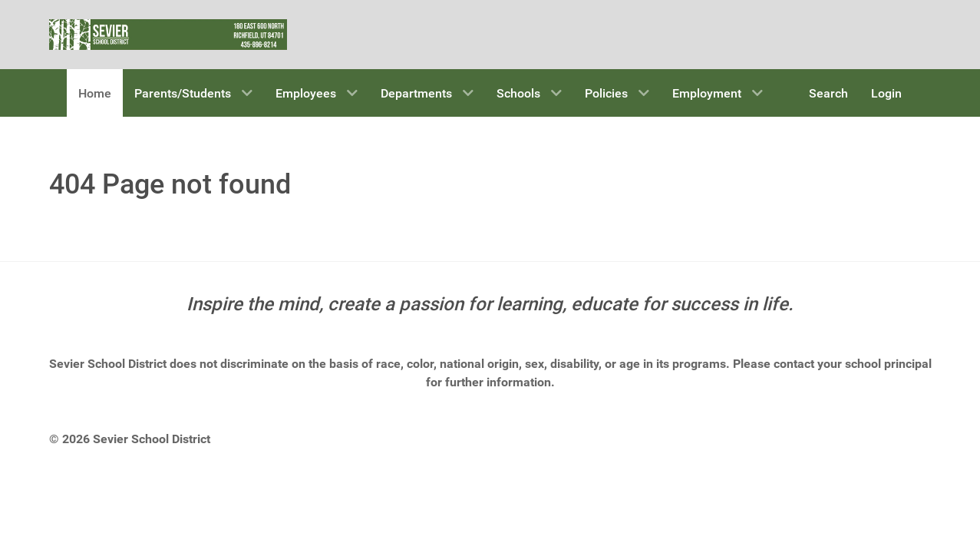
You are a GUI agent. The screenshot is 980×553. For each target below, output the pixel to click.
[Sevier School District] (168, 33)
